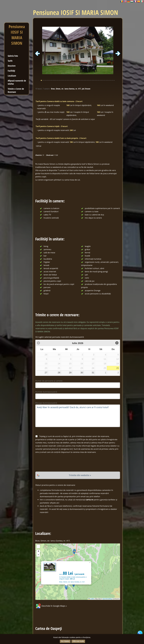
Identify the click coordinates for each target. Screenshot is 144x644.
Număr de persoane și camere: (49, 381)
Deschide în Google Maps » (51, 606)
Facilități (11, 71)
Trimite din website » (80, 475)
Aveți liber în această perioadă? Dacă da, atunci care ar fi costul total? (78, 416)
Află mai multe (78, 641)
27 (46, 373)
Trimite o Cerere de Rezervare (16, 90)
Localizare (12, 76)
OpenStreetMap (107, 599)
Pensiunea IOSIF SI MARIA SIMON (17, 35)
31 (93, 373)
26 (118, 368)
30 (82, 373)
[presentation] (52, 463)
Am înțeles (65, 641)
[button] (66, 588)
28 (59, 373)
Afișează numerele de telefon (17, 82)
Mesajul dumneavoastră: (46, 403)
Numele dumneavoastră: (46, 392)
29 (70, 373)
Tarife (10, 61)
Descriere (12, 66)
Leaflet (91, 599)
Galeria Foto (13, 56)
